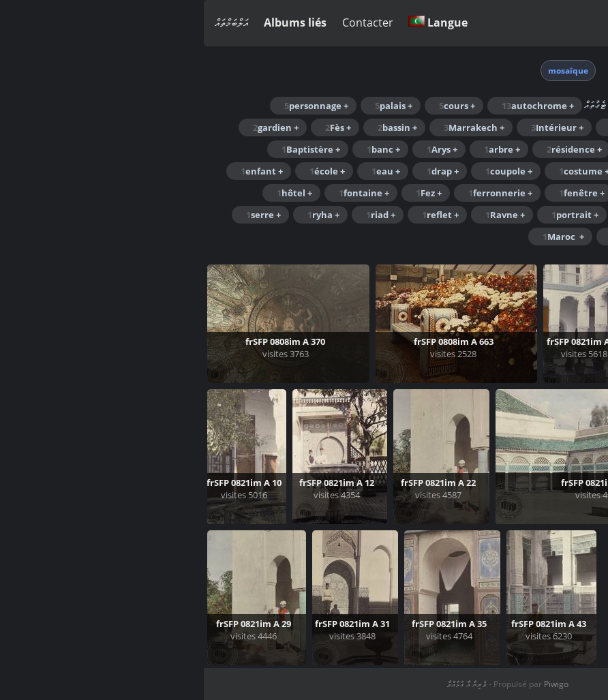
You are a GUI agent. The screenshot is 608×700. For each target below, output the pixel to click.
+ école (123, 171)
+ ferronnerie (297, 193)
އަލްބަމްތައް (28, 22)
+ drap (239, 171)
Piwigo (352, 684)
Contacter (164, 22)
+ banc (180, 149)
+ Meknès (507, 215)
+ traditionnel (554, 237)
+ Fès (134, 127)
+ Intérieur (353, 127)
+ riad (177, 215)
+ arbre (298, 149)
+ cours (253, 106)
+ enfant (58, 171)
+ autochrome (334, 106)
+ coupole (305, 171)
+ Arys (238, 149)
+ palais (190, 106)
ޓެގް (441, 69)
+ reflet (237, 215)
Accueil (476, 69)
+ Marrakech (270, 127)
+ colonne (456, 171)
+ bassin (194, 127)
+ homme (429, 127)
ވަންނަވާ (586, 23)
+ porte (439, 215)
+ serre (60, 215)
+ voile (478, 237)
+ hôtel (91, 193)
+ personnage (112, 106)
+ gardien (72, 127)
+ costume (380, 171)
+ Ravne (301, 215)
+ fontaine (160, 193)
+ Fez (225, 193)
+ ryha (120, 215)
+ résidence (370, 149)
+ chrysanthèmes (547, 171)
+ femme (449, 193)
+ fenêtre (378, 193)
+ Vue (421, 237)
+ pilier (442, 149)
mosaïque (364, 71)
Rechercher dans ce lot (504, 104)
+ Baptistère (107, 149)
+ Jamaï (569, 149)
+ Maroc (568, 127)
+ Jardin (505, 149)
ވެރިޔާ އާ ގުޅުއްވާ (263, 684)
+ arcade (500, 127)
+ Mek (572, 215)
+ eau (182, 171)
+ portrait (371, 215)
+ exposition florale (543, 193)
